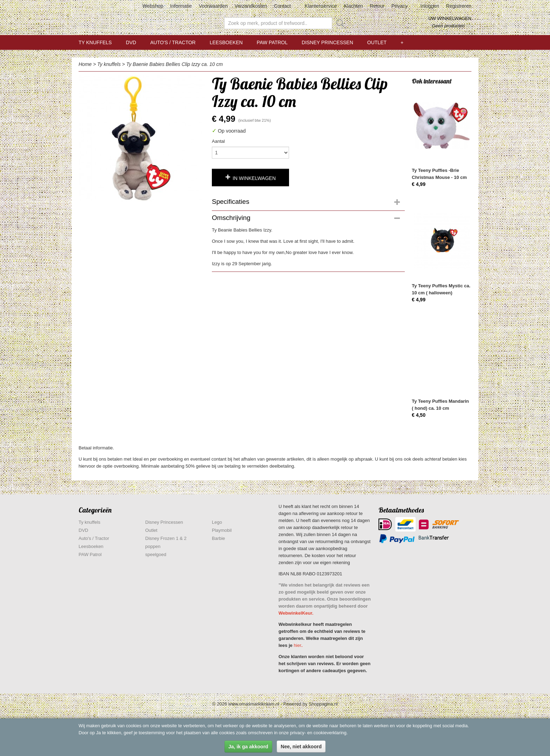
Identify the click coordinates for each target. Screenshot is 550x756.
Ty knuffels (95, 42)
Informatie (181, 6)
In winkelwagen (254, 178)
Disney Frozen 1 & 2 (166, 538)
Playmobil (222, 530)
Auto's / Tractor (173, 42)
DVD (131, 42)
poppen (153, 546)
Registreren (459, 6)
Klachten (353, 6)
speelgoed (156, 554)
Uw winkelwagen (450, 18)
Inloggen (430, 6)
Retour (377, 6)
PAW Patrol (272, 42)
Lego (217, 522)
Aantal (218, 141)
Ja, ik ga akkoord (248, 747)
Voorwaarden (213, 6)
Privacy (400, 6)
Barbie (219, 538)
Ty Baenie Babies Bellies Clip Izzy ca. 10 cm (175, 64)
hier (297, 645)
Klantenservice (321, 6)
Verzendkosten (251, 6)
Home (85, 64)
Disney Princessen (327, 42)
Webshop (153, 6)
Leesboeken (226, 42)
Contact (282, 6)
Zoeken (339, 23)
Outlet (377, 42)
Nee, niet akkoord (301, 747)
